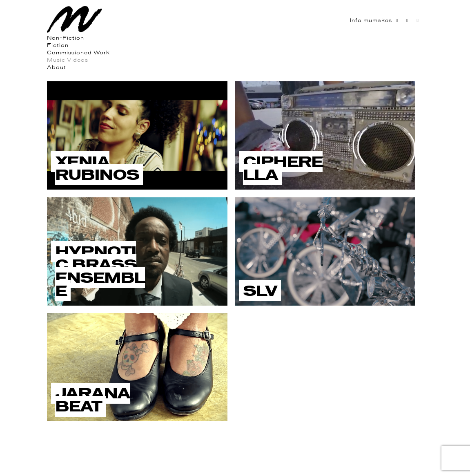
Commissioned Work (78, 53)
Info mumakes (371, 20)
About (57, 67)
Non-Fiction (66, 38)
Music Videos (68, 60)
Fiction (58, 45)
